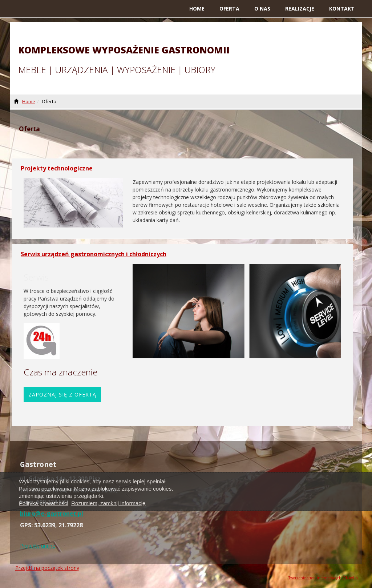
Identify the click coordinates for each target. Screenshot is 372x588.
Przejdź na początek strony (47, 568)
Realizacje (300, 9)
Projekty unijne (38, 546)
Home (197, 9)
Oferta (229, 9)
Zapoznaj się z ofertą (62, 394)
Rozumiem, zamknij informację (108, 503)
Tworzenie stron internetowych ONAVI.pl (324, 578)
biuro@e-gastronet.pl (52, 514)
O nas (262, 9)
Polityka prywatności (44, 503)
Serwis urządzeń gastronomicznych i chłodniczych (94, 254)
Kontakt (342, 9)
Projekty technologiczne (57, 168)
